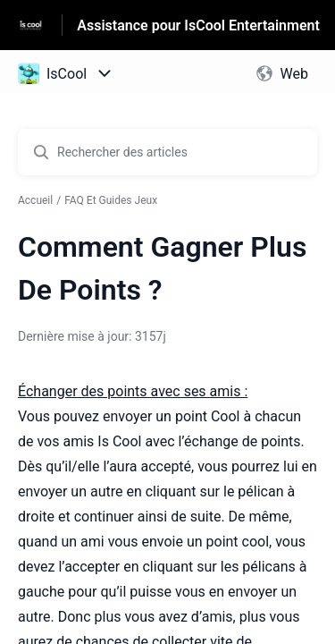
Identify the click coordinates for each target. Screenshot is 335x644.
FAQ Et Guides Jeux (111, 200)
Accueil (35, 200)
